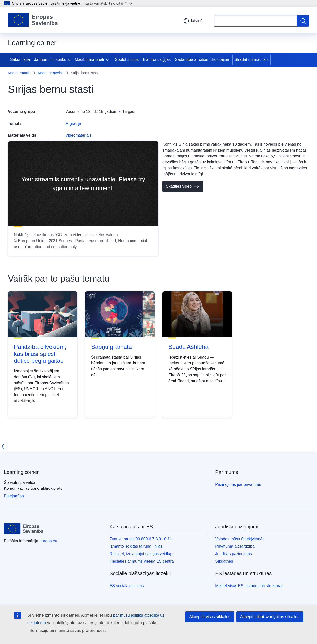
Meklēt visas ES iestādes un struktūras (249, 586)
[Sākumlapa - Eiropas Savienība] (33, 20)
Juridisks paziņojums (234, 554)
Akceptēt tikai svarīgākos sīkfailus (270, 617)
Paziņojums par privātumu (238, 484)
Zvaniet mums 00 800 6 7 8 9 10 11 (141, 539)
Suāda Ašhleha (188, 347)
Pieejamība (14, 496)
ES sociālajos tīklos (127, 586)
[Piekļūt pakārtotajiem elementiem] (109, 60)
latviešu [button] (194, 21)
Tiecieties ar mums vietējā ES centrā (142, 561)
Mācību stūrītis (19, 73)
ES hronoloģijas (157, 60)
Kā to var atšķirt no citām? (108, 3)
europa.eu (48, 541)
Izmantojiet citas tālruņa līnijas (136, 546)
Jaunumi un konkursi (52, 60)
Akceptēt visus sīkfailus (210, 617)
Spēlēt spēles (127, 60)
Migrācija (73, 123)
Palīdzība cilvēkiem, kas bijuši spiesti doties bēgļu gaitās (40, 354)
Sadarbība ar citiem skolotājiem (202, 60)
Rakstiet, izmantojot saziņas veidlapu (142, 554)
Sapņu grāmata (111, 347)
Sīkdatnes (224, 561)
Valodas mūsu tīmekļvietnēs (240, 539)
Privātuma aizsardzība (235, 546)
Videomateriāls (79, 135)
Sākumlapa (20, 60)
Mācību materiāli (89, 60)
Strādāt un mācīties (252, 60)
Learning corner (21, 472)
